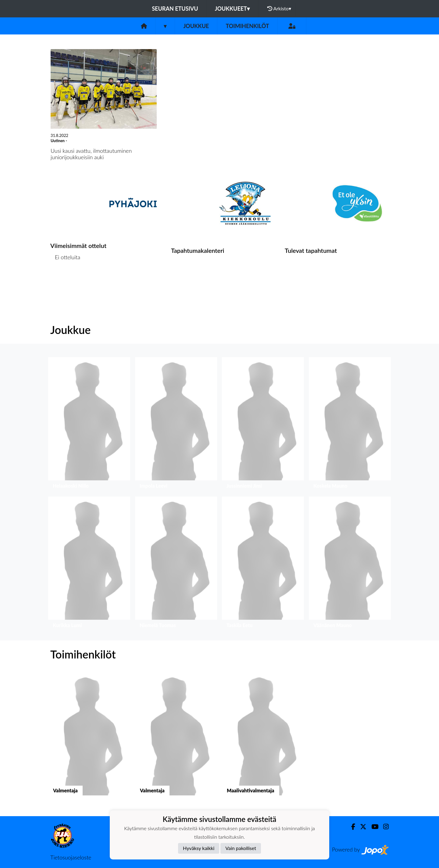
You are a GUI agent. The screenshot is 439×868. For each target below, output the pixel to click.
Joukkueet (232, 9)
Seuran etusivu (175, 9)
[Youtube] (372, 827)
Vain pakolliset (241, 848)
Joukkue (196, 26)
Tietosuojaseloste (71, 857)
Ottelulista (65, 281)
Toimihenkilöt (247, 26)
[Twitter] (361, 827)
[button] (89, 424)
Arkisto (279, 9)
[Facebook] (351, 827)
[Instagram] (384, 827)
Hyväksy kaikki (199, 848)
